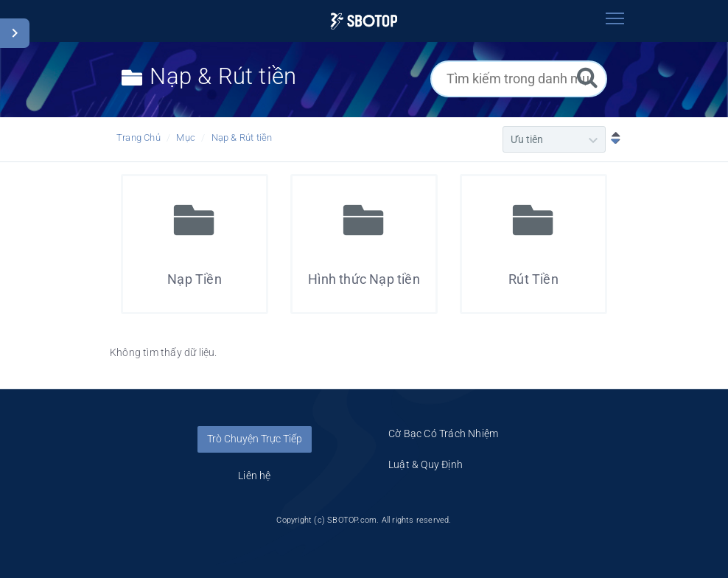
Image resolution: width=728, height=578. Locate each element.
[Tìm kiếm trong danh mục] (519, 79)
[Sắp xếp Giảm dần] (612, 139)
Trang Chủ (139, 137)
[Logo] (364, 21)
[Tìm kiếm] (587, 77)
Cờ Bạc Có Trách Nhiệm (443, 433)
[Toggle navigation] (615, 18)
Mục (186, 137)
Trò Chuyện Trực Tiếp (255, 439)
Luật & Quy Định (426, 464)
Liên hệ (254, 476)
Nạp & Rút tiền (242, 137)
